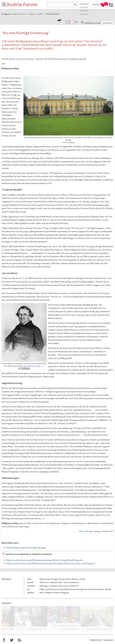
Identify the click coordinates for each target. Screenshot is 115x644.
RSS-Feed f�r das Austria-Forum (19, 640)
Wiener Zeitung (16, 59)
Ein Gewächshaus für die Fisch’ (99, 629)
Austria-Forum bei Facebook (4, 640)
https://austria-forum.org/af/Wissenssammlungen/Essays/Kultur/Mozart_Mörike (75, 589)
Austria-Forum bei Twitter (12, 640)
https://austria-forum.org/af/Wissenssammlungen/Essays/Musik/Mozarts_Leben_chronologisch (51, 563)
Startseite (4, 5)
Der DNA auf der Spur (37, 629)
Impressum (108, 640)
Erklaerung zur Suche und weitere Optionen (84, 5)
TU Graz (107, 4)
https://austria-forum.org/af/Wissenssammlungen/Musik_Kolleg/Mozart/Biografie (44, 560)
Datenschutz (96, 640)
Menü (96, 4)
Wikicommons (33, 366)
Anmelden (108, 23)
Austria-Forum (22, 4)
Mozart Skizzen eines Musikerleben (22, 548)
